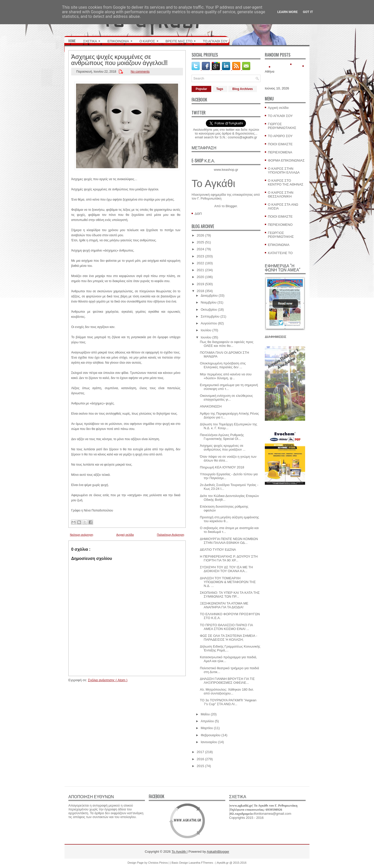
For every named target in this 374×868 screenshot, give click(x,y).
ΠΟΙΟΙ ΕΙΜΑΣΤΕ (280, 144)
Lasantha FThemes (201, 863)
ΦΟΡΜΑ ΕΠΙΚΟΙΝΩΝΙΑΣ (286, 160)
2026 (200, 235)
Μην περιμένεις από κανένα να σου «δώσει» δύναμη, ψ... (226, 376)
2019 (200, 284)
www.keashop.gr (226, 170)
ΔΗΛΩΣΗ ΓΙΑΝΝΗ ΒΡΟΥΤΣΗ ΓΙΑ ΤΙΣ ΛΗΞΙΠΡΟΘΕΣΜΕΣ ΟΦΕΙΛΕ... (227, 681)
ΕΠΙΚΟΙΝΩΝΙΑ (121, 39)
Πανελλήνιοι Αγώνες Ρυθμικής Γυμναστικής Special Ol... (222, 437)
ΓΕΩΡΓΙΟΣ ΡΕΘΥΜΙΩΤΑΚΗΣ (281, 235)
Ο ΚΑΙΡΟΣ (151, 39)
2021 (200, 270)
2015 (200, 766)
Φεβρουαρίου (211, 735)
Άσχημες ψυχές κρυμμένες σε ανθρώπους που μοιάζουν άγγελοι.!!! (119, 59)
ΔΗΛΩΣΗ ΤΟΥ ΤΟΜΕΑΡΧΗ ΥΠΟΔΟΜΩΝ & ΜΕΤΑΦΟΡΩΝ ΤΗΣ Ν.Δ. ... (228, 582)
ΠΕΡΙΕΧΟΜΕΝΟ (280, 225)
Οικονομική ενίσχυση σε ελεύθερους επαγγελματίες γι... (226, 398)
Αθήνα (270, 71)
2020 (200, 277)
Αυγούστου (209, 323)
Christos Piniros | (159, 863)
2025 (200, 242)
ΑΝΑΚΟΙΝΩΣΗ (211, 406)
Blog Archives (243, 89)
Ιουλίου (206, 330)
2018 (200, 291)
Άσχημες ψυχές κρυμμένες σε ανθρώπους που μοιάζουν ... (223, 448)
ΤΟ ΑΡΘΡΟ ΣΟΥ (280, 136)
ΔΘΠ (198, 214)
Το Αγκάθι (213, 183)
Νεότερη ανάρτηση (82, 535)
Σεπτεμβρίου (210, 316)
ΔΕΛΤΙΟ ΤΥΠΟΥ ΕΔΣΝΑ (218, 550)
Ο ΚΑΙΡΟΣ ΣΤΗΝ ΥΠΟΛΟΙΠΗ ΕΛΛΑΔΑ (284, 170)
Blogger (231, 206)
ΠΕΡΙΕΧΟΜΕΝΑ (280, 152)
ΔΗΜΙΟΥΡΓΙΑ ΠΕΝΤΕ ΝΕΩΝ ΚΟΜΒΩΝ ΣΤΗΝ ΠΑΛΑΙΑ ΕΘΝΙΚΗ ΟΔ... (229, 541)
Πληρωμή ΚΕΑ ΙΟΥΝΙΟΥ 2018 (222, 467)
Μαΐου (205, 714)
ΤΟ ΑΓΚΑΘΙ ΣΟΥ (215, 41)
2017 (200, 752)
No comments (140, 72)
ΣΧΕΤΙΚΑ (93, 39)
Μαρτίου (207, 728)
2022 (200, 263)
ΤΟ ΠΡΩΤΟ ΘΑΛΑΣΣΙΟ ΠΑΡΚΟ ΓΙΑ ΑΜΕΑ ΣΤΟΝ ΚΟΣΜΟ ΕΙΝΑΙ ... (226, 627)
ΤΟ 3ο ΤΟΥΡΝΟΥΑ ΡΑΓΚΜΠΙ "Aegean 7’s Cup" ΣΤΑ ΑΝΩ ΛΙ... (228, 702)
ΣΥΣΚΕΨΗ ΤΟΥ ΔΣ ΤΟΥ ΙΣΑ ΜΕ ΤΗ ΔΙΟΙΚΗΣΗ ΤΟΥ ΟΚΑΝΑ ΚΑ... (226, 569)
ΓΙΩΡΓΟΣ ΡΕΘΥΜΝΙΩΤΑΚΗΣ (282, 126)
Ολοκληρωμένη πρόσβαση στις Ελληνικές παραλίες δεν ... (223, 365)
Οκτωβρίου (209, 310)
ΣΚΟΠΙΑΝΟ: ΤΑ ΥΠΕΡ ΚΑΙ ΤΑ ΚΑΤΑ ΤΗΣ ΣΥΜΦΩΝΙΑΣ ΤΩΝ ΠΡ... (230, 595)
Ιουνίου (206, 337)
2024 (200, 249)
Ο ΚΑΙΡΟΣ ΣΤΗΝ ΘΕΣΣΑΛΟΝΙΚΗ (281, 194)
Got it (308, 12)
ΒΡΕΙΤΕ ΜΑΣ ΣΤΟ (182, 39)
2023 (200, 256)
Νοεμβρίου (209, 302)
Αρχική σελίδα (125, 535)
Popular (201, 89)
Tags (220, 89)
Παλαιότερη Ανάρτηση (171, 535)
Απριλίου (207, 721)
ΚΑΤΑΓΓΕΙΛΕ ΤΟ (280, 253)
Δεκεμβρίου (209, 295)
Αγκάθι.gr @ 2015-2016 (232, 863)
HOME (72, 41)
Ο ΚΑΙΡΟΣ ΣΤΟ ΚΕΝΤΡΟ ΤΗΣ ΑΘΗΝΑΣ (286, 182)
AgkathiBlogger (218, 852)
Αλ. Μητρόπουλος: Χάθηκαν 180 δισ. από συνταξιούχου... (227, 691)
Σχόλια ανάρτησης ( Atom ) (108, 680)
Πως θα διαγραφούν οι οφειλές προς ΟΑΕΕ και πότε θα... (227, 344)
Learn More (288, 12)
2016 (200, 759)
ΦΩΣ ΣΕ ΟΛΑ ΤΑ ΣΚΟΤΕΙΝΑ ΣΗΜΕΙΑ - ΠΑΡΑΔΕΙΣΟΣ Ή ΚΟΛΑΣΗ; (228, 638)
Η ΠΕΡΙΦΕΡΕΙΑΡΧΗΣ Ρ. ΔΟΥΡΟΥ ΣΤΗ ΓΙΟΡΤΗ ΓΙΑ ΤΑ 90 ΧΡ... (229, 558)
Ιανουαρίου (209, 742)
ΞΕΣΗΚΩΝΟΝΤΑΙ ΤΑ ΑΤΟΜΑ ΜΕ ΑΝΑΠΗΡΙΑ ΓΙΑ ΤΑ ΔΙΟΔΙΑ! (224, 605)
